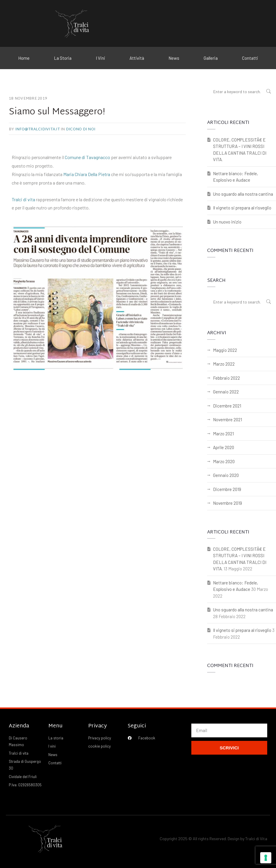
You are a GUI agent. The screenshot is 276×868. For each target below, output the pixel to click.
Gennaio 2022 (226, 392)
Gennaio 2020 (226, 475)
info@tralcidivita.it (38, 129)
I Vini (100, 58)
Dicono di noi (81, 129)
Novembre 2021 (228, 419)
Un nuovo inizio (227, 222)
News (174, 58)
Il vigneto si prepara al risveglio (242, 208)
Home (24, 58)
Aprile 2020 (224, 447)
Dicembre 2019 (227, 489)
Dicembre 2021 (227, 406)
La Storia (63, 58)
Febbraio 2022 (226, 378)
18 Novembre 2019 (28, 99)
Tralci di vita (23, 199)
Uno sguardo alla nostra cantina (243, 194)
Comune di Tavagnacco (87, 157)
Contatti (250, 58)
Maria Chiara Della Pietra (87, 174)
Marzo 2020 (224, 461)
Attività (137, 58)
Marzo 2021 (223, 434)
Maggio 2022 (225, 350)
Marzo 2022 (224, 364)
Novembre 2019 (228, 503)
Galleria (211, 58)
